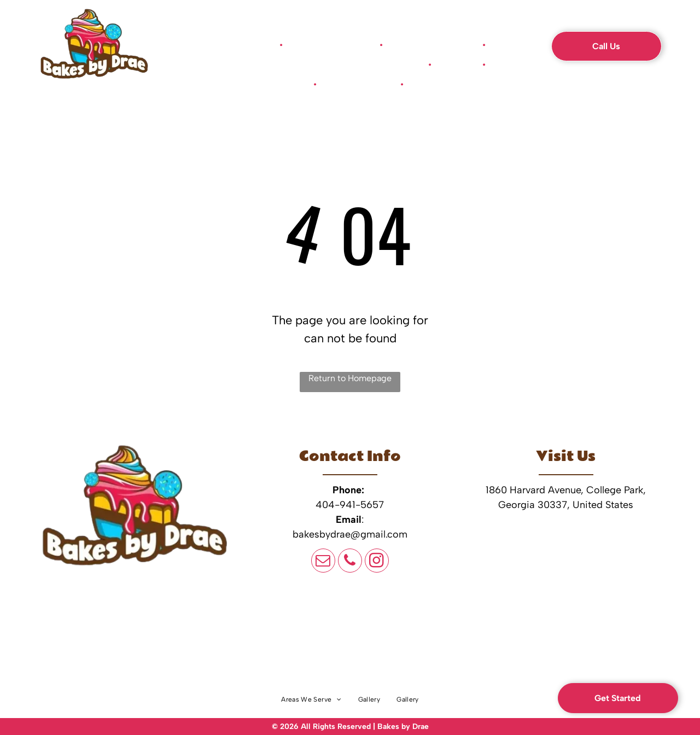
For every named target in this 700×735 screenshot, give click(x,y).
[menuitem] (249, 45)
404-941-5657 (350, 505)
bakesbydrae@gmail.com (350, 534)
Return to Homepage (350, 378)
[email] (323, 562)
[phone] (350, 562)
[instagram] (377, 562)
